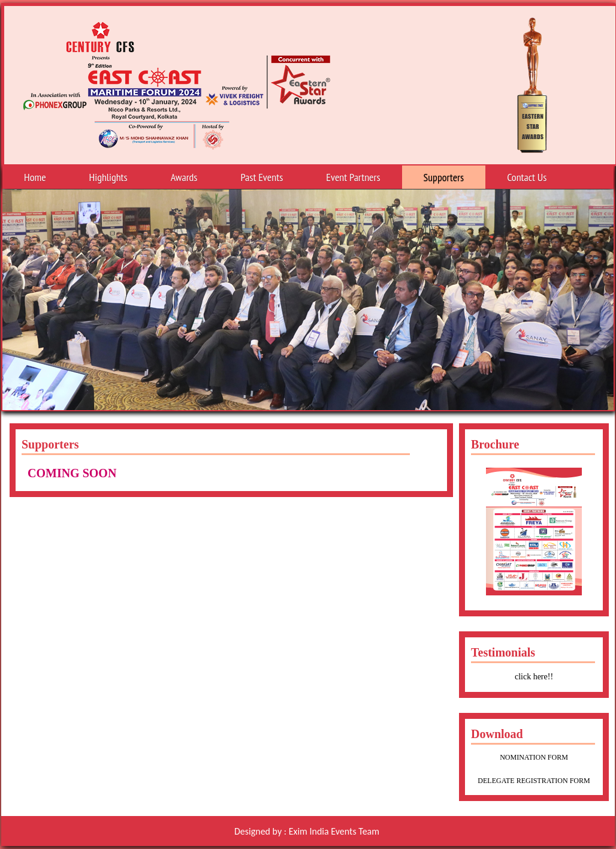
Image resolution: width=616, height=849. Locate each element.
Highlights (108, 177)
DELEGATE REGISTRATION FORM (534, 781)
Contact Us (527, 177)
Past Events (262, 180)
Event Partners (353, 177)
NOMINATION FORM (534, 757)
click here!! (534, 677)
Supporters (444, 177)
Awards (184, 180)
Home (35, 177)
